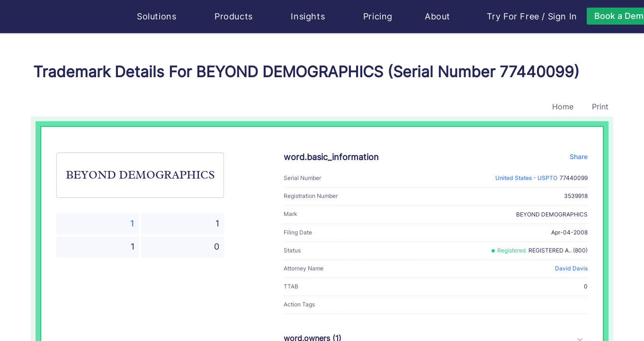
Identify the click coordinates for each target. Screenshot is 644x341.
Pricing (378, 16)
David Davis (571, 268)
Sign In (563, 17)
